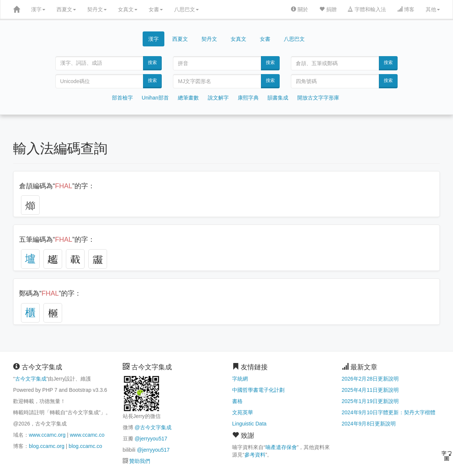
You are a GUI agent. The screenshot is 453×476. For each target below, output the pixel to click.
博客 (406, 9)
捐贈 (328, 9)
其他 (433, 9)
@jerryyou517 (151, 439)
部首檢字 (122, 98)
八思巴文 (186, 9)
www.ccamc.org (47, 435)
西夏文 (66, 9)
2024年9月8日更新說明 (369, 424)
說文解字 (218, 98)
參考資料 (255, 455)
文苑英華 (243, 412)
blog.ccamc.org (47, 446)
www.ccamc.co (87, 435)
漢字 (38, 9)
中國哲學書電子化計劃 (258, 390)
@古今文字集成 (153, 427)
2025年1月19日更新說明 (370, 401)
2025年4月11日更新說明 (370, 390)
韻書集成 (278, 98)
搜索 (152, 62)
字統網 (240, 379)
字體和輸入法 (367, 9)
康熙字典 (248, 98)
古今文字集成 (31, 379)
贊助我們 (140, 461)
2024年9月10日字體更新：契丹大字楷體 (389, 412)
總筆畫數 (188, 98)
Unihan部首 (155, 98)
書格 (237, 401)
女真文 (128, 9)
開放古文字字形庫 (318, 98)
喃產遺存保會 (281, 447)
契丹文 (97, 9)
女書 (156, 9)
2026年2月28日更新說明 (370, 379)
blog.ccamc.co (85, 446)
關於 (300, 9)
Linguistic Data (249, 424)
